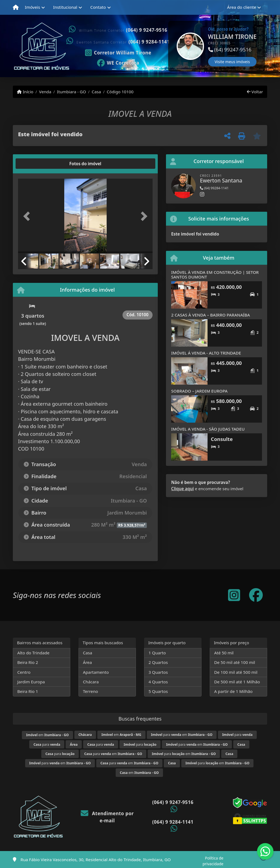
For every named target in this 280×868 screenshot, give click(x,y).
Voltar (255, 92)
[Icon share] (118, 52)
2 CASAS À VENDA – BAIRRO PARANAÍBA (211, 315)
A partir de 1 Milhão (233, 691)
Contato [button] (98, 7)
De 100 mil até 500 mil (236, 672)
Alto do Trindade (33, 653)
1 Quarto (157, 653)
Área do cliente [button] (242, 7)
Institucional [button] (65, 7)
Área (87, 662)
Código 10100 (120, 92)
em (48, 735)
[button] (169, 46)
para (237, 735)
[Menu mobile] (16, 7)
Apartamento (96, 672)
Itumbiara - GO (71, 92)
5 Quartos (158, 691)
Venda (45, 92)
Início (25, 92)
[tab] (36, 164)
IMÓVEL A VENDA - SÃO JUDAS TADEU (208, 429)
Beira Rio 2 (28, 662)
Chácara (91, 682)
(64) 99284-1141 (214, 188)
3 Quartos (158, 672)
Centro (24, 672)
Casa (96, 92)
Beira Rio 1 (28, 691)
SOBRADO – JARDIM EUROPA (199, 391)
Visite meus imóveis (232, 62)
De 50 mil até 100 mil (234, 662)
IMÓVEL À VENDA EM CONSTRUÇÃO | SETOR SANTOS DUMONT (215, 275)
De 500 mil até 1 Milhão (237, 682)
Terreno (90, 691)
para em (182, 735)
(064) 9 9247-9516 (147, 30)
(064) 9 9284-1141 (149, 42)
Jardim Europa (31, 682)
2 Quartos (158, 662)
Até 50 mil (224, 653)
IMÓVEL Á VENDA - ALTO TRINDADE (206, 353)
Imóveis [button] (33, 7)
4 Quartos (158, 682)
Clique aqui (183, 489)
